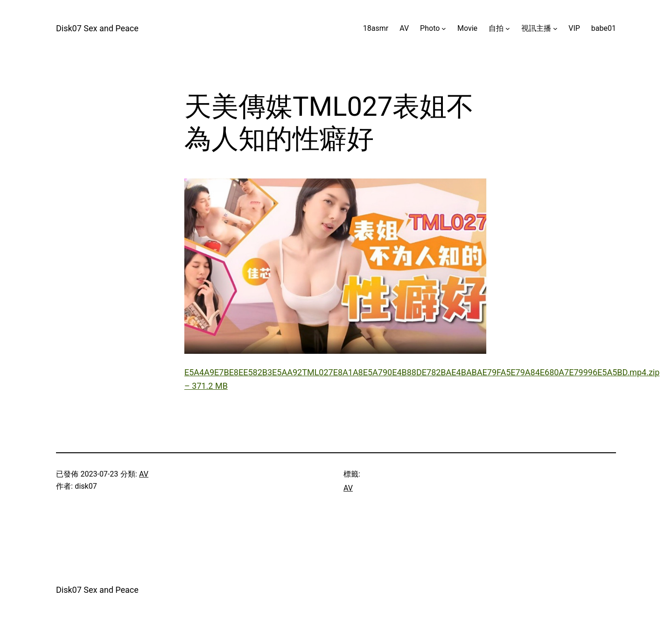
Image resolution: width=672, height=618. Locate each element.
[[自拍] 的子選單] (508, 28)
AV (144, 474)
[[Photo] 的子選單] (444, 28)
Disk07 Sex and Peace (97, 28)
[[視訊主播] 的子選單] (555, 28)
